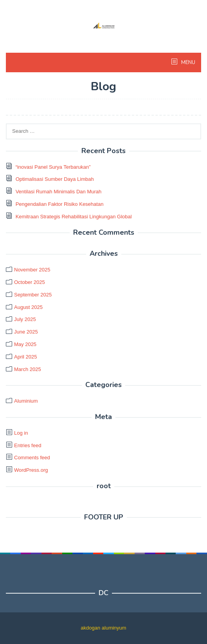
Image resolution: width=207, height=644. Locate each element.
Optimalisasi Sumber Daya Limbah (55, 179)
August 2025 (28, 307)
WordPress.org (31, 470)
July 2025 (25, 319)
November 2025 (32, 270)
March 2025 (28, 369)
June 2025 (26, 332)
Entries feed (28, 445)
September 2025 (33, 295)
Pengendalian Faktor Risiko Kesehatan (60, 204)
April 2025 (26, 357)
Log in (21, 433)
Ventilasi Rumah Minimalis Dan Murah (59, 192)
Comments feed (32, 458)
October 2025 (30, 282)
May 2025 (25, 344)
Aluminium (26, 401)
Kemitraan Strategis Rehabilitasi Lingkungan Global (74, 217)
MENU (188, 62)
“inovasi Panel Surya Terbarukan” (53, 167)
